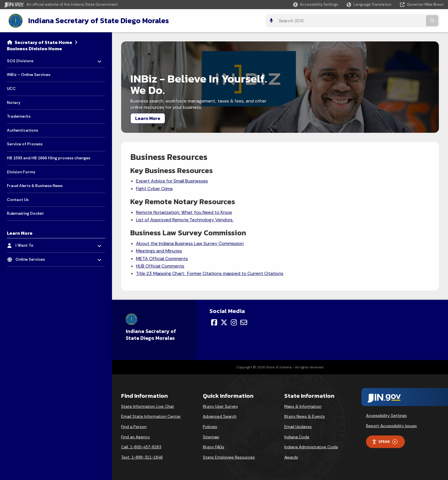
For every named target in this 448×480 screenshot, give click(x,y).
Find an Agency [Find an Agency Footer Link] (136, 436)
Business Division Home (34, 48)
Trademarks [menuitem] (19, 116)
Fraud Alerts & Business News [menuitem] (35, 185)
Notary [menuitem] (14, 102)
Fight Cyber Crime (154, 188)
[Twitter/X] (224, 322)
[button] (316, 4)
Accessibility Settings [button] (386, 415)
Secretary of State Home (43, 42)
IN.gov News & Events (305, 416)
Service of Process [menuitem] (25, 143)
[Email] (244, 322)
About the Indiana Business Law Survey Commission (190, 243)
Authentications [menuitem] (22, 130)
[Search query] (390, 20)
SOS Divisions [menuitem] (24, 59)
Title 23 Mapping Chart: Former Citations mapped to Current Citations (210, 273)
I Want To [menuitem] (32, 243)
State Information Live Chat (148, 406)
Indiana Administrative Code (311, 446)
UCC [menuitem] (11, 88)
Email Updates (298, 426)
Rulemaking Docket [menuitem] (25, 213)
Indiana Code (297, 436)
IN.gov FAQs (214, 446)
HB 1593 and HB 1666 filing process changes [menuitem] (49, 157)
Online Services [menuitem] (32, 257)
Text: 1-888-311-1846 (142, 457)
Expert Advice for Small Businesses (172, 180)
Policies (210, 426)
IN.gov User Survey (220, 406)
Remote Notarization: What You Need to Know (184, 212)
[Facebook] (214, 322)
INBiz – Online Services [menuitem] (29, 74)
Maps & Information (303, 406)
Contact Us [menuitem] (18, 199)
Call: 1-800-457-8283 (141, 446)
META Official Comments (162, 258)
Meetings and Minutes (159, 250)
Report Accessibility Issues (391, 425)
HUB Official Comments (160, 265)
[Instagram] (234, 322)
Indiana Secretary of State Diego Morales (94, 20)
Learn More (148, 118)
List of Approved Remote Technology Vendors (185, 219)
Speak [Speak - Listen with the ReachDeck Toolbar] (385, 441)
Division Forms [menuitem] (21, 171)
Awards (291, 457)
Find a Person (134, 426)
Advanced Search (220, 416)
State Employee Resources (229, 457)
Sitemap (211, 436)
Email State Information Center (151, 416)
